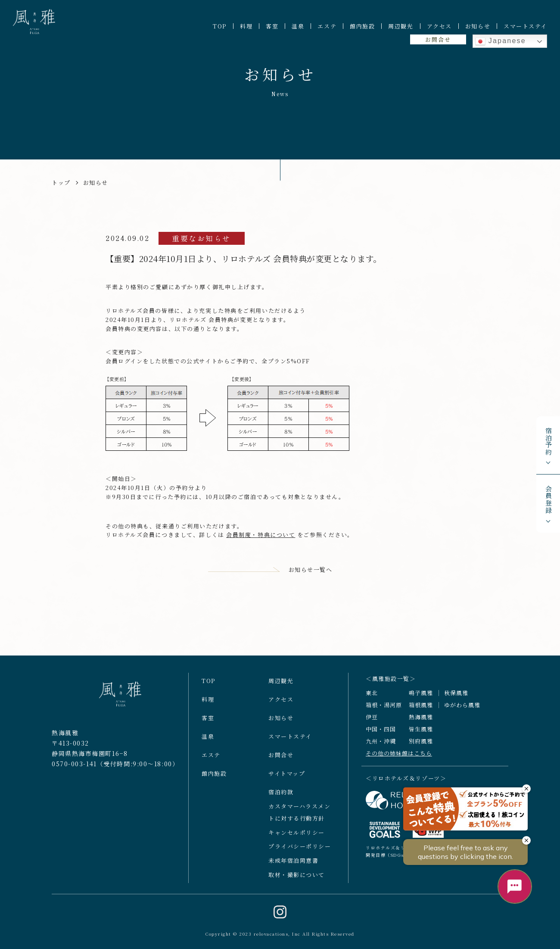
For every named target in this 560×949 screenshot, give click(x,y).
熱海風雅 (421, 720)
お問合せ (438, 39)
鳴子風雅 (421, 696)
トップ (61, 183)
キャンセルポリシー (297, 835)
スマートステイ (525, 26)
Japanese (501, 41)
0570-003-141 (74, 766)
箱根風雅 (421, 708)
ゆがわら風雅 (462, 708)
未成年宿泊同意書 (293, 863)
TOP (220, 26)
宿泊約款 (281, 794)
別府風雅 (421, 744)
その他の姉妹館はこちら (399, 756)
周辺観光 (401, 26)
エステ (327, 26)
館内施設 (362, 26)
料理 (246, 26)
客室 (272, 26)
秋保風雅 (456, 696)
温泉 (298, 26)
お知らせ (478, 26)
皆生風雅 (421, 732)
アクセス (439, 26)
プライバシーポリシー (300, 849)
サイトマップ (287, 776)
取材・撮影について (297, 878)
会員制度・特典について (261, 535)
